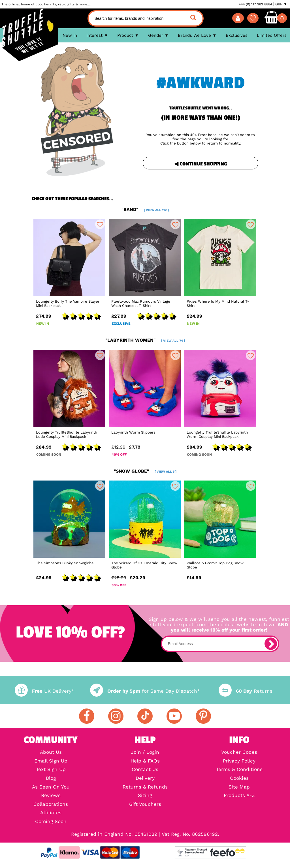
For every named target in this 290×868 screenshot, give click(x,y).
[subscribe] (271, 644)
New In (70, 35)
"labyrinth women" (145, 340)
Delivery (145, 778)
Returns (246, 691)
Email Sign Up (51, 761)
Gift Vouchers (145, 805)
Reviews (51, 796)
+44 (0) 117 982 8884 (255, 4)
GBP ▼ (281, 4)
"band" (145, 209)
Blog (51, 778)
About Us (51, 752)
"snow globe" (145, 471)
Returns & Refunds (145, 787)
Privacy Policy (239, 761)
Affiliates (51, 813)
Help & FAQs (145, 761)
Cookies (239, 778)
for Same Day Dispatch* (145, 691)
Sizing (145, 796)
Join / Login (145, 752)
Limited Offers (272, 35)
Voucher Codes (239, 752)
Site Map (239, 787)
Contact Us (145, 770)
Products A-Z (239, 796)
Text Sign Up (51, 770)
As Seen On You (51, 787)
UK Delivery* (44, 691)
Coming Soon (51, 822)
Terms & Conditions (239, 770)
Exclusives (237, 35)
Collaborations (51, 805)
